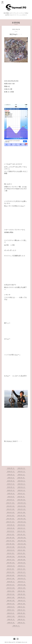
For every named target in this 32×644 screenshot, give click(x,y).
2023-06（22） (22, 522)
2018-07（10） (11, 616)
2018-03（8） (11, 623)
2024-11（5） (11, 497)
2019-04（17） (22, 600)
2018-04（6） (22, 619)
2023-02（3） (22, 528)
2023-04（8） (22, 525)
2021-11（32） (11, 553)
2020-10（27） (22, 572)
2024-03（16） (11, 509)
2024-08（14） (22, 500)
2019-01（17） (11, 607)
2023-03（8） (11, 528)
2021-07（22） (11, 560)
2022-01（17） (11, 550)
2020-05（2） (11, 582)
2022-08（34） (22, 538)
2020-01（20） (11, 588)
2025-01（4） (11, 493)
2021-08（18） (22, 556)
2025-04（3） (22, 487)
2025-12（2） (22, 475)
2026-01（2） (11, 475)
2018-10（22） (22, 610)
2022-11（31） (11, 534)
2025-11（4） (11, 478)
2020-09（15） (11, 575)
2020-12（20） (22, 569)
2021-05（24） (11, 563)
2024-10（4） (21, 497)
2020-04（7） (22, 582)
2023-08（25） (22, 519)
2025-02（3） (22, 490)
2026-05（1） (11, 468)
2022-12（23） (22, 531)
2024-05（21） (11, 506)
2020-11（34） (11, 572)
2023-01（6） (11, 531)
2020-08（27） (22, 575)
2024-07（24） (11, 503)
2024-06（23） (22, 503)
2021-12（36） (22, 550)
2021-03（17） (11, 566)
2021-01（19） (11, 569)
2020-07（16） (11, 578)
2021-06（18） (22, 560)
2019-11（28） (11, 591)
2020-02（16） (22, 585)
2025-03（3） (11, 490)
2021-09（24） (11, 556)
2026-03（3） (11, 471)
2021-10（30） (22, 553)
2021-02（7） (22, 566)
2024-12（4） (22, 493)
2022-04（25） (22, 544)
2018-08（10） (22, 613)
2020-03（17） (11, 585)
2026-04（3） (22, 468)
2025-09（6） (11, 481)
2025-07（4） (11, 484)
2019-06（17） (22, 597)
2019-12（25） (22, 588)
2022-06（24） (22, 541)
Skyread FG (12, 642)
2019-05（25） (11, 600)
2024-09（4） (11, 500)
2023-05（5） (11, 525)
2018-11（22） (11, 610)
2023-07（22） (11, 522)
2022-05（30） (11, 544)
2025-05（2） (11, 487)
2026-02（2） (22, 471)
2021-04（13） (22, 563)
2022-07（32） (11, 541)
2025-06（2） (22, 484)
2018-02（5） (22, 623)
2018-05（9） (11, 619)
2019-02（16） (22, 604)
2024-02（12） (22, 509)
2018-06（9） (22, 616)
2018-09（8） (11, 613)
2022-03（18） (11, 547)
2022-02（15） (22, 547)
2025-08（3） (22, 481)
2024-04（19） (22, 506)
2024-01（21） (11, 512)
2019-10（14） (22, 591)
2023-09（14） (11, 519)
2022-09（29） (11, 538)
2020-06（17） (22, 578)
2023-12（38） (22, 512)
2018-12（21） (22, 607)
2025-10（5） (21, 478)
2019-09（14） (11, 594)
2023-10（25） (22, 515)
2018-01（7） (16, 626)
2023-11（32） (11, 515)
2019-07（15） (11, 597)
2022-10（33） (22, 534)
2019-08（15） (22, 594)
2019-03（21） (11, 604)
